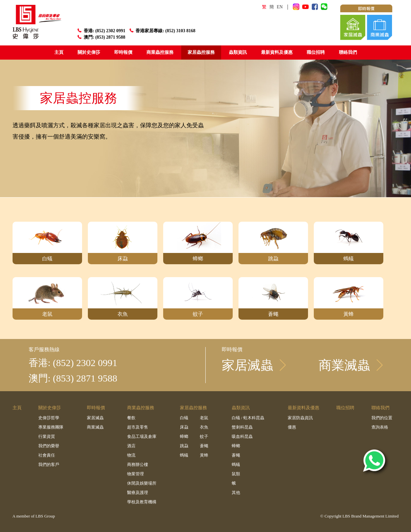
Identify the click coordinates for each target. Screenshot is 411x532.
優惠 (292, 427)
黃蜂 (204, 455)
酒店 (131, 446)
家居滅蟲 (95, 418)
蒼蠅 (204, 446)
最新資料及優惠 (277, 52)
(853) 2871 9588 (110, 37)
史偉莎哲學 (49, 418)
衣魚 (204, 427)
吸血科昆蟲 (242, 436)
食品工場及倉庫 (142, 436)
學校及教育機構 (142, 502)
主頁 (59, 52)
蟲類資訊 (238, 52)
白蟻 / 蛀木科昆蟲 (248, 418)
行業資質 (47, 436)
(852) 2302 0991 (110, 30)
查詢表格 (380, 427)
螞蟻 (184, 455)
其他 (236, 493)
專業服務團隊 (51, 427)
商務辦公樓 (138, 464)
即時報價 (123, 52)
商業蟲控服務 (160, 52)
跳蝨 (184, 446)
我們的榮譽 (49, 446)
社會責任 (47, 455)
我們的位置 (382, 418)
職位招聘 (316, 52)
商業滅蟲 (95, 427)
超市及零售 (138, 427)
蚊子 (204, 436)
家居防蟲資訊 (300, 418)
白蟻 (184, 418)
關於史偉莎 (89, 52)
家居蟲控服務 (201, 52)
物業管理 (135, 474)
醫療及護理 (138, 493)
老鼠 (204, 418)
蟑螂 (184, 436)
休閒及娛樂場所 (142, 483)
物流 (131, 455)
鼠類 (236, 474)
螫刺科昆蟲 (242, 427)
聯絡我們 (348, 52)
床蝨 (184, 427)
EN (280, 7)
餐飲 (131, 418)
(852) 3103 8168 (180, 30)
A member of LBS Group (34, 516)
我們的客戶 (49, 464)
